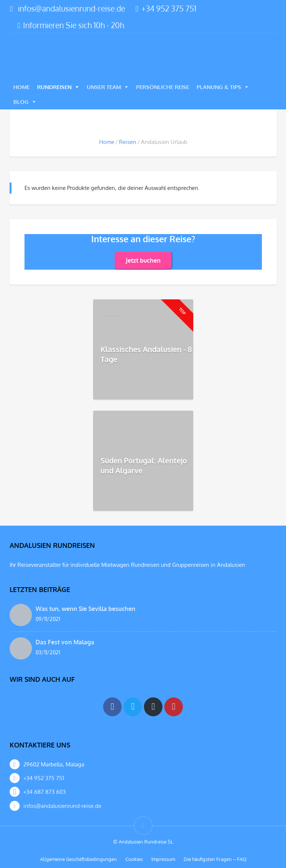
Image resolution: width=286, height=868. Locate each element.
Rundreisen (54, 87)
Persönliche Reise (163, 87)
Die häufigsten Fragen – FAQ (215, 859)
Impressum (163, 859)
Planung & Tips (219, 87)
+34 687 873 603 (45, 792)
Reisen (128, 142)
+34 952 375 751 (166, 8)
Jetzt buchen (143, 260)
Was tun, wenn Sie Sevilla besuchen (86, 609)
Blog (21, 102)
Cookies (134, 859)
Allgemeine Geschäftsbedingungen (78, 859)
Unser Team (104, 87)
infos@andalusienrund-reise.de (71, 8)
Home (22, 87)
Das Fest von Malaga (65, 642)
